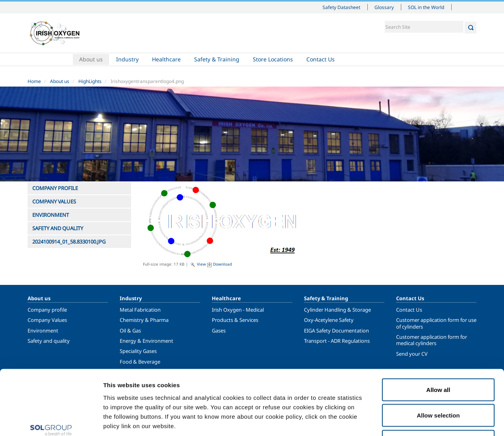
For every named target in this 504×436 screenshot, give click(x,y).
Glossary (384, 7)
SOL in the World (426, 7)
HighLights (90, 81)
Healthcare (166, 59)
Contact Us (321, 59)
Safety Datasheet (341, 7)
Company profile (47, 310)
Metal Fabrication (140, 310)
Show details (409, 420)
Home (50, 59)
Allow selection (438, 359)
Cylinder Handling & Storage (337, 310)
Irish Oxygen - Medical (238, 310)
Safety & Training (217, 59)
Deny (438, 384)
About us (91, 59)
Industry (127, 59)
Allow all (438, 333)
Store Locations (273, 59)
